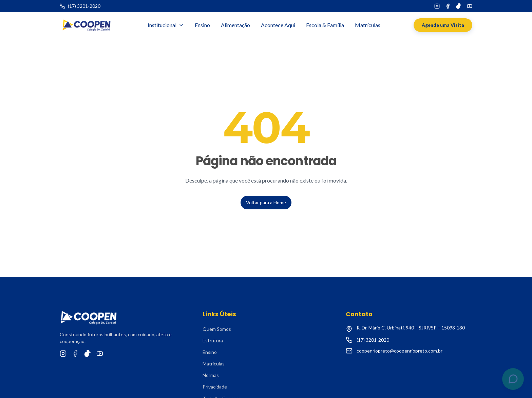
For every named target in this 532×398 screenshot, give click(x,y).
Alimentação (235, 25)
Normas (211, 375)
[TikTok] (459, 6)
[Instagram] (437, 6)
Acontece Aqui (278, 25)
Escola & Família (325, 25)
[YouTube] (470, 6)
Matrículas (368, 25)
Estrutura (213, 340)
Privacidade (215, 387)
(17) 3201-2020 (373, 340)
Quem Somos (217, 329)
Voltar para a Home (266, 202)
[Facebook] (448, 6)
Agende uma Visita (443, 25)
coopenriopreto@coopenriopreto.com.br (400, 351)
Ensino (202, 25)
